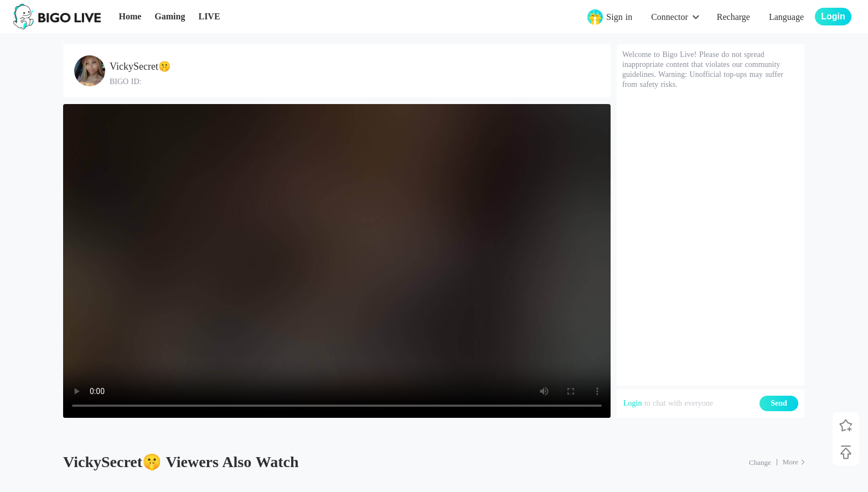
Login (632, 403)
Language (786, 17)
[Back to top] (846, 452)
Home (130, 16)
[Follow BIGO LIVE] (846, 426)
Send (779, 403)
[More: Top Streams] (794, 462)
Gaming (170, 16)
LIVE (209, 16)
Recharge (733, 17)
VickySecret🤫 (140, 66)
